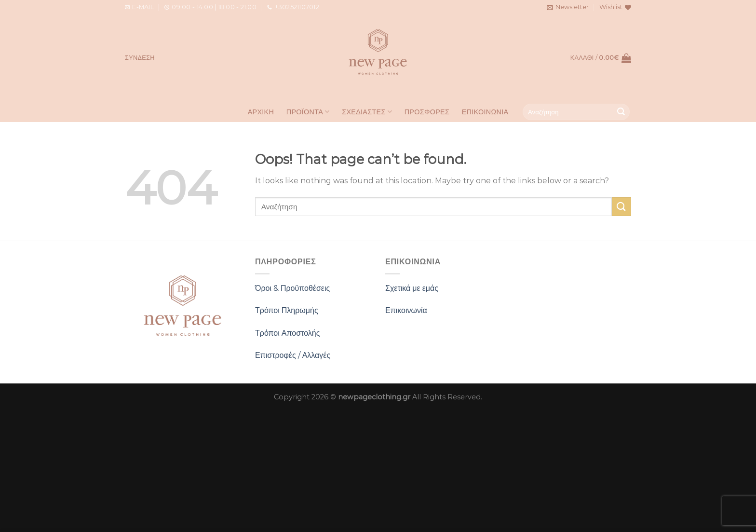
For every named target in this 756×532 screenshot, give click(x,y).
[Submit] (621, 112)
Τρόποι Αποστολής (287, 333)
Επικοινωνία (406, 310)
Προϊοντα (308, 112)
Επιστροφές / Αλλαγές (293, 355)
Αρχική (261, 112)
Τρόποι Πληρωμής (287, 310)
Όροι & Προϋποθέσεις (292, 288)
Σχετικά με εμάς (412, 288)
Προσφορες (427, 112)
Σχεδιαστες (367, 112)
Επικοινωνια (485, 112)
